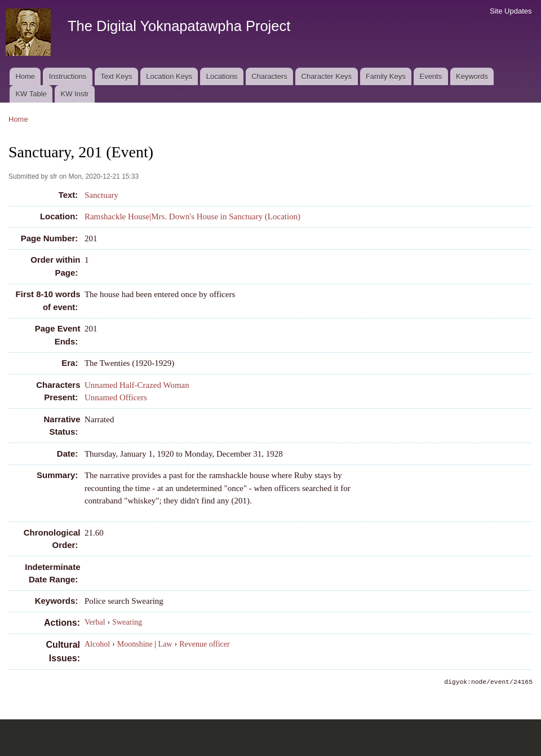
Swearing (127, 622)
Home (25, 76)
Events (431, 76)
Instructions (68, 76)
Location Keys (169, 76)
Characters (269, 76)
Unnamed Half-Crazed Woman (137, 385)
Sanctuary (101, 195)
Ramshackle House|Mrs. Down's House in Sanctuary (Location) (192, 216)
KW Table (31, 94)
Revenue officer (205, 644)
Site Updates (511, 11)
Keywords (472, 76)
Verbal (95, 622)
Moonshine (135, 644)
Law (165, 644)
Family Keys (386, 76)
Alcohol (97, 644)
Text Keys (116, 76)
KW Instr (75, 94)
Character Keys (327, 76)
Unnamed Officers (116, 397)
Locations (222, 76)
